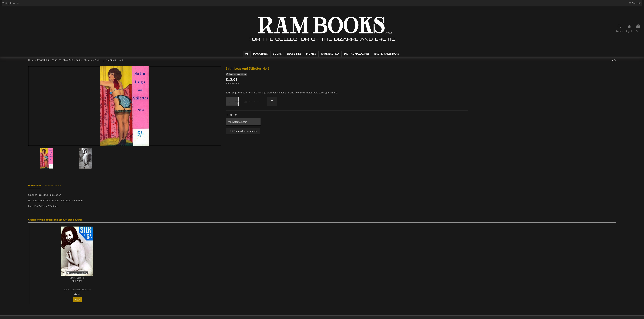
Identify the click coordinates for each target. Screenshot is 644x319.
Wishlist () (635, 3)
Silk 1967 (77, 281)
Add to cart (253, 101)
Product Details (53, 185)
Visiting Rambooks (11, 3)
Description (34, 185)
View (77, 300)
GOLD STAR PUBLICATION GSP (77, 290)
